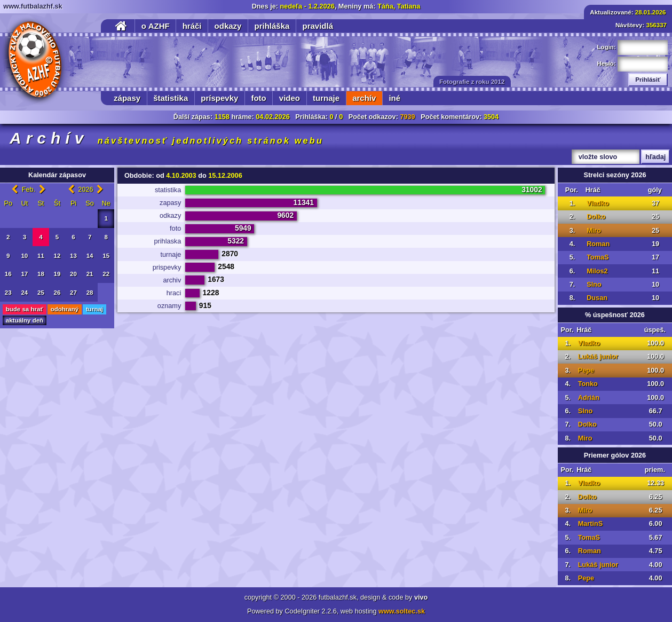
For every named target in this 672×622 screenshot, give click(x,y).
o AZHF (156, 26)
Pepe (586, 371)
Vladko (598, 203)
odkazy (228, 26)
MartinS (591, 524)
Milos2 (597, 271)
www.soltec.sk (402, 611)
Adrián (589, 398)
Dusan (597, 298)
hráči (192, 26)
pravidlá (318, 26)
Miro (594, 231)
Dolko (596, 217)
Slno (594, 285)
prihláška (272, 26)
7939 (407, 117)
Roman (598, 244)
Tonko (588, 384)
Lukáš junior (598, 357)
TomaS (598, 257)
